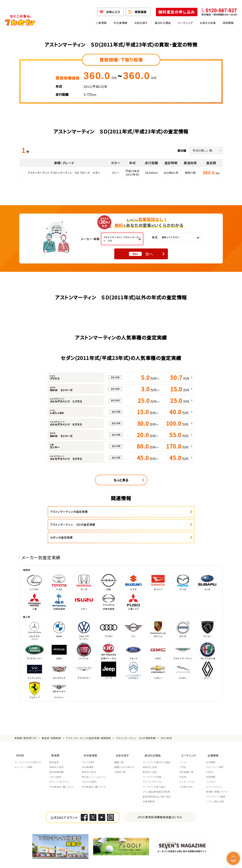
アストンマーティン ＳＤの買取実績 (136, 725)
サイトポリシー (203, 861)
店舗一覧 (120, 747)
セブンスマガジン (214, 771)
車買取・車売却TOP (26, 725)
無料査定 (54, 747)
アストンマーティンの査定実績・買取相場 (88, 725)
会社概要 (211, 747)
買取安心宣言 (57, 751)
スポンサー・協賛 (215, 751)
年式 (155, 237)
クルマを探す (89, 747)
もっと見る (121, 480)
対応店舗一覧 (188, 756)
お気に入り (113, 12)
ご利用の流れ (187, 771)
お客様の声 (121, 756)
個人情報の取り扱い (86, 861)
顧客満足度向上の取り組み (158, 781)
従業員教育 (150, 786)
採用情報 (228, 23)
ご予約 (184, 751)
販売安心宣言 (89, 756)
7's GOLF (211, 766)
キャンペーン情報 (24, 751)
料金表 (184, 761)
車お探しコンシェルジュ (94, 761)
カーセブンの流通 (153, 761)
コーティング (185, 23)
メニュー (185, 747)
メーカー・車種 (90, 239)
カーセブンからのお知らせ (28, 747)
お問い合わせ (221, 861)
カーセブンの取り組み (155, 771)
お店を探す (141, 23)
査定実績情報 (57, 756)
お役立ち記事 (208, 23)
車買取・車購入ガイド (217, 776)
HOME (19, 741)
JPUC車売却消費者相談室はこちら (160, 801)
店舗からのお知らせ (125, 751)
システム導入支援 (215, 786)
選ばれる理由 (163, 23)
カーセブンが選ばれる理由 (158, 747)
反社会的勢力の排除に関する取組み (173, 861)
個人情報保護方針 (63, 861)
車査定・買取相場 (51, 725)
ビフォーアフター (189, 766)
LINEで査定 (56, 761)
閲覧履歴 (141, 12)
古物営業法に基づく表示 (137, 861)
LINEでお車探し (90, 766)
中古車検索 (120, 23)
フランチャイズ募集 (216, 781)
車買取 (102, 23)
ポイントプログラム (59, 766)
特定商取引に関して (111, 861)
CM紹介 (210, 756)
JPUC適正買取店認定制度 (157, 776)
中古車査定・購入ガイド (62, 771)
